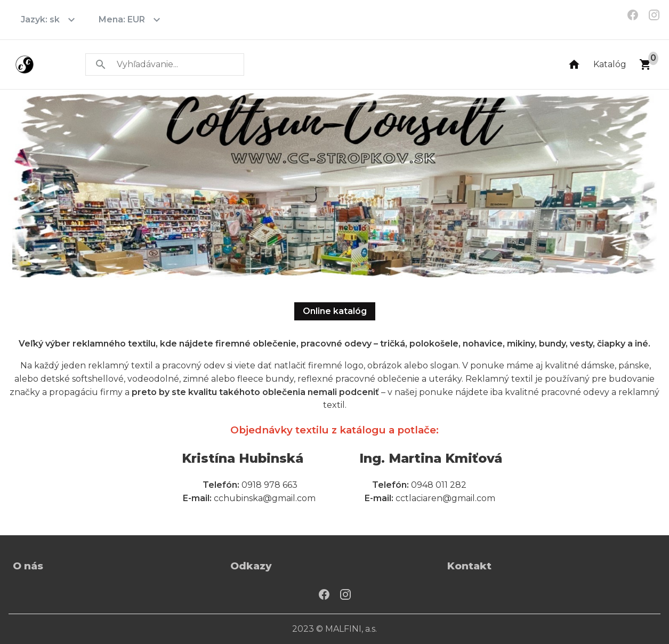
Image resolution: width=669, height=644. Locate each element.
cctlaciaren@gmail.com (445, 498)
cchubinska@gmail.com (265, 498)
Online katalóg (335, 311)
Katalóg (610, 64)
